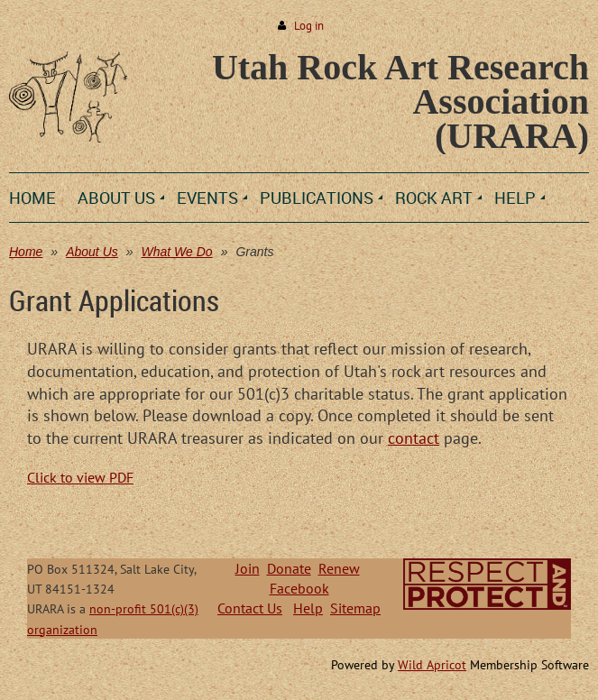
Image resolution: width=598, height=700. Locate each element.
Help (308, 608)
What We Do (177, 252)
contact (414, 438)
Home (26, 252)
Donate (289, 568)
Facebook (299, 588)
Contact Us (250, 608)
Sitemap (355, 608)
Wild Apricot (432, 665)
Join (248, 568)
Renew (339, 568)
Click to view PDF (80, 477)
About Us (92, 252)
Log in (309, 26)
